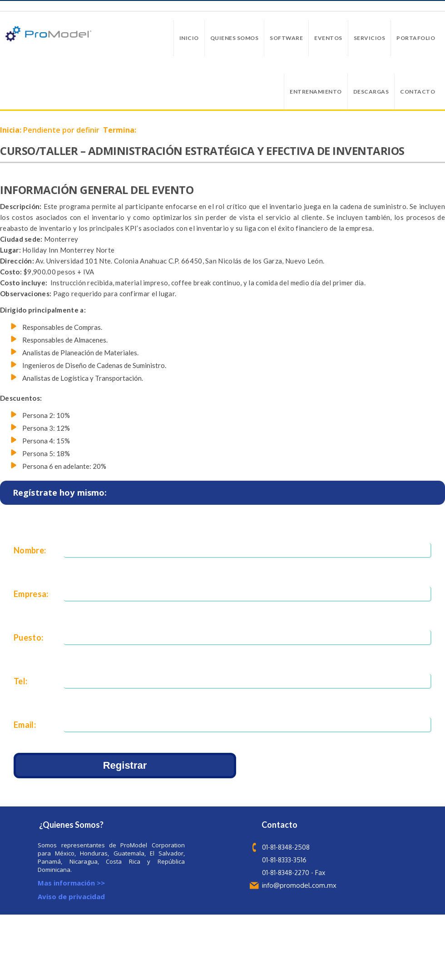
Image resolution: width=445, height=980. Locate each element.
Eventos (328, 38)
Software (286, 38)
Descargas (371, 92)
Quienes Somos (235, 38)
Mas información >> (71, 883)
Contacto (418, 92)
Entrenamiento (316, 92)
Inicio (189, 38)
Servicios (370, 38)
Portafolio (416, 38)
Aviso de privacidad (71, 896)
